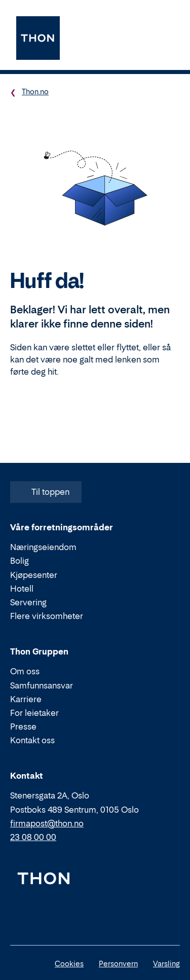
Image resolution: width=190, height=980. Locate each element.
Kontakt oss (32, 740)
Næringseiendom (43, 547)
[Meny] (168, 38)
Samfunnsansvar (42, 685)
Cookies (69, 964)
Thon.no (35, 92)
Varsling (166, 964)
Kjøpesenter (34, 575)
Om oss (25, 671)
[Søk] (141, 38)
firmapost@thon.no (47, 823)
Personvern (118, 964)
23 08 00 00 (33, 837)
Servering (28, 602)
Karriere (26, 699)
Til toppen (45, 492)
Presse (23, 727)
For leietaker (34, 713)
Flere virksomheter (47, 616)
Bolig (20, 561)
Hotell (22, 589)
